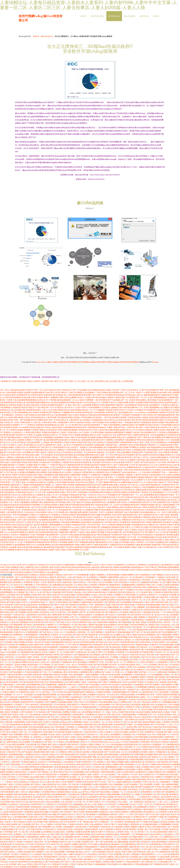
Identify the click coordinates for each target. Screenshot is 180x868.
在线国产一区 (98, 774)
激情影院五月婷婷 (55, 582)
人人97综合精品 (144, 472)
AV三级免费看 (102, 680)
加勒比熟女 (35, 405)
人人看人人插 (164, 600)
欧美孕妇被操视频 (62, 767)
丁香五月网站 (45, 487)
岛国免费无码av (156, 844)
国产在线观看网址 (169, 792)
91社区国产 (115, 390)
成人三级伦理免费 (71, 395)
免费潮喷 (27, 430)
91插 (48, 512)
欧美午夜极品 (70, 402)
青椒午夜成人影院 (7, 612)
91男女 (133, 420)
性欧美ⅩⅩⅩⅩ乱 (82, 402)
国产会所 (51, 717)
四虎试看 (126, 420)
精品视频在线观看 (26, 610)
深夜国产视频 (111, 537)
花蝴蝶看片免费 (57, 397)
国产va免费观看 (46, 445)
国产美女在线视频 (144, 432)
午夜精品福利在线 (69, 597)
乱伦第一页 (13, 467)
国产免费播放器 (23, 622)
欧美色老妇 (71, 764)
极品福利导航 (48, 532)
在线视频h (148, 839)
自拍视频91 (15, 425)
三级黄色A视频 (149, 597)
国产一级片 (95, 842)
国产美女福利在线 (134, 859)
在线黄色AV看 (160, 804)
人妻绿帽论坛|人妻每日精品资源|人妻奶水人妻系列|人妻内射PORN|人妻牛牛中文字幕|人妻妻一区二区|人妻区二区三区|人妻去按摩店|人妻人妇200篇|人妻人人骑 (63, 381)
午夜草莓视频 (93, 827)
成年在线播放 (156, 637)
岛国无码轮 (20, 757)
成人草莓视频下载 (21, 592)
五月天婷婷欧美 (170, 435)
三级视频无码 (84, 617)
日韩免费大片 (137, 849)
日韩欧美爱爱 (71, 450)
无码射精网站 (58, 437)
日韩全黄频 (122, 615)
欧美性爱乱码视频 (88, 642)
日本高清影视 (60, 704)
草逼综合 (110, 832)
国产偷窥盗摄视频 (157, 397)
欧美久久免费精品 (102, 590)
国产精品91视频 (94, 515)
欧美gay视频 (70, 595)
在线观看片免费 (110, 637)
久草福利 (164, 405)
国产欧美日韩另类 (109, 655)
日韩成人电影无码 (112, 605)
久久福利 (141, 485)
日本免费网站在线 (143, 694)
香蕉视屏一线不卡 (14, 577)
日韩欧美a (59, 575)
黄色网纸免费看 (21, 817)
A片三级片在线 (144, 660)
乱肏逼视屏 (81, 809)
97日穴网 (84, 460)
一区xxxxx (75, 400)
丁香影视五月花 (146, 492)
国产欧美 (88, 442)
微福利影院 (74, 667)
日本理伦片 (133, 699)
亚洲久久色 (32, 822)
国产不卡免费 (142, 822)
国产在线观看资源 (144, 422)
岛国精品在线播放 (90, 547)
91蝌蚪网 (176, 787)
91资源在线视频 (164, 477)
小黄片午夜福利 (6, 689)
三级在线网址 (166, 767)
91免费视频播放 (103, 814)
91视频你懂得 (39, 450)
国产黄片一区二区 (145, 832)
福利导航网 (91, 680)
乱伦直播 (38, 694)
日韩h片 (80, 677)
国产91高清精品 (114, 400)
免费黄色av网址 (118, 507)
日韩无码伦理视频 (137, 625)
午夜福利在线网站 (7, 447)
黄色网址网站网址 (53, 522)
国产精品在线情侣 (104, 792)
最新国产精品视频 (96, 625)
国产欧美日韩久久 (60, 645)
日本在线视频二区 (13, 652)
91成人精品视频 (19, 400)
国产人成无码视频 (127, 405)
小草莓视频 (47, 739)
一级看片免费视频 (91, 675)
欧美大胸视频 (167, 647)
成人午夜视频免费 (27, 542)
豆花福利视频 (93, 492)
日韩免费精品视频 (147, 537)
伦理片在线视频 (131, 784)
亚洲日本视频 (123, 447)
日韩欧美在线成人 (21, 772)
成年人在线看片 (106, 732)
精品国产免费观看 (106, 460)
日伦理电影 (11, 595)
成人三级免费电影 (11, 647)
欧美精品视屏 (36, 670)
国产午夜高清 (67, 490)
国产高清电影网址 (110, 467)
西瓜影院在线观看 (171, 417)
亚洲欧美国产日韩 (62, 547)
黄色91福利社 (170, 540)
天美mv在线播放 (139, 667)
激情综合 (133, 612)
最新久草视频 (56, 580)
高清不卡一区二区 (138, 600)
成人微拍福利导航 (47, 547)
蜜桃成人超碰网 (48, 550)
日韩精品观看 (99, 445)
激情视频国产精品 (65, 415)
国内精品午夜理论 (53, 655)
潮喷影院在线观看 (49, 694)
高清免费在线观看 (156, 737)
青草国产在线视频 (136, 402)
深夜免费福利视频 (16, 754)
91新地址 (80, 864)
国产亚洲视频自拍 (76, 660)
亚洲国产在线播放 (129, 647)
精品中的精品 (85, 422)
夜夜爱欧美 (94, 797)
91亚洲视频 (26, 769)
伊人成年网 (44, 754)
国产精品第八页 (79, 577)
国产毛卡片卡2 (143, 844)
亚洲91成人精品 (168, 605)
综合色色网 (161, 657)
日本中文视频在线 (47, 500)
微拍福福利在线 (27, 652)
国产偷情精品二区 (45, 772)
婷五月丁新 (81, 814)
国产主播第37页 (167, 517)
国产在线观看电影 (172, 817)
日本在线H (38, 757)
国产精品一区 (50, 742)
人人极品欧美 (58, 607)
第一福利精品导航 (87, 822)
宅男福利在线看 (97, 752)
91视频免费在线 (6, 537)
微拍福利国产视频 (113, 405)
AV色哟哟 (75, 470)
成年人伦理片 (81, 527)
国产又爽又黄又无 (44, 447)
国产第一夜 (85, 612)
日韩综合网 (97, 764)
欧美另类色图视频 (106, 747)
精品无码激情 (12, 824)
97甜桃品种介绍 (84, 500)
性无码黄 (19, 849)
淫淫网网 (132, 447)
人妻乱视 (72, 420)
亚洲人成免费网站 (85, 737)
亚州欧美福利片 (172, 687)
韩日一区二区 (140, 407)
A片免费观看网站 (19, 587)
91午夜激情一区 (56, 630)
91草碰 (36, 440)
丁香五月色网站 (102, 392)
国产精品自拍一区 (144, 647)
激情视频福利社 (112, 767)
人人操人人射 (51, 769)
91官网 (129, 667)
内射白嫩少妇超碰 (34, 660)
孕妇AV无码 (79, 702)
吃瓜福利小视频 (164, 430)
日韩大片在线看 (8, 445)
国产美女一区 (38, 824)
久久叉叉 (38, 492)
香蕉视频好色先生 (143, 834)
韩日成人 (34, 510)
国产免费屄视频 (138, 754)
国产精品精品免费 (141, 630)
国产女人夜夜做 (17, 497)
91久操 (14, 442)
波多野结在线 (21, 660)
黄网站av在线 (50, 545)
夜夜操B (155, 712)
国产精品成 (98, 759)
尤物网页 (159, 777)
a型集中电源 (165, 814)
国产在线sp (42, 834)
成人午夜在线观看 (9, 392)
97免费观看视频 (71, 759)
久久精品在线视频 (103, 704)
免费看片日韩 (73, 542)
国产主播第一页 (130, 724)
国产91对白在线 (153, 814)
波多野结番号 (78, 714)
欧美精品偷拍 (37, 647)
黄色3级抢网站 (114, 392)
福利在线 (29, 757)
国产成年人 (57, 782)
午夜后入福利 (150, 602)
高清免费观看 (134, 752)
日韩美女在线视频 (23, 784)
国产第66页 (7, 475)
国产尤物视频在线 (104, 527)
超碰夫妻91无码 (148, 704)
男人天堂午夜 (87, 779)
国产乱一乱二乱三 (171, 460)
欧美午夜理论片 (157, 834)
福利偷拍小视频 (104, 390)
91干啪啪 (95, 545)
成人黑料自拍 (77, 487)
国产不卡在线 (127, 410)
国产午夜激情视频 (164, 635)
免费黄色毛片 (45, 402)
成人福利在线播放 (65, 694)
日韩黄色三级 (120, 829)
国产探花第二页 (135, 789)
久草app (136, 717)
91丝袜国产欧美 (146, 592)
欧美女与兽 (115, 694)
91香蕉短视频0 (45, 759)
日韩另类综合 (43, 577)
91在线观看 (40, 545)
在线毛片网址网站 (108, 620)
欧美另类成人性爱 (65, 829)
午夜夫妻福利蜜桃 (105, 702)
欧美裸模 (51, 405)
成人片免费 (162, 485)
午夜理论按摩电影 (31, 607)
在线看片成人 (105, 657)
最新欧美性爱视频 (170, 694)
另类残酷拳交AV (83, 739)
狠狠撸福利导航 (86, 645)
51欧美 (120, 422)
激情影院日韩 (131, 515)
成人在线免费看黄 (147, 495)
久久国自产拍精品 (69, 442)
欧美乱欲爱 (17, 819)
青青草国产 (71, 482)
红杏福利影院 (57, 592)
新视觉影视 (40, 460)
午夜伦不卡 (113, 402)
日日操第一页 (87, 432)
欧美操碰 (96, 522)
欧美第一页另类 (40, 582)
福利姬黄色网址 (126, 442)
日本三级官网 (152, 600)
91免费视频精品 (136, 540)
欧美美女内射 (70, 620)
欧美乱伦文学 (5, 587)
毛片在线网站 (164, 739)
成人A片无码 (122, 742)
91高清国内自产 (49, 670)
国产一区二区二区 (143, 397)
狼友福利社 (93, 854)
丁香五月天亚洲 (64, 520)
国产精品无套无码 (137, 497)
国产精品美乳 (35, 437)
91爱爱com (76, 457)
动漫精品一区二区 (119, 792)
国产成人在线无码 (159, 525)
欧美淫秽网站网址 (34, 685)
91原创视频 (135, 525)
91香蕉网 (78, 782)
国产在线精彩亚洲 (84, 620)
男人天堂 (97, 495)
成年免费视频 (9, 550)
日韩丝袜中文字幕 (136, 732)
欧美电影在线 (91, 485)
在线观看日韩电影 (119, 799)
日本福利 (106, 687)
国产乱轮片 (174, 789)
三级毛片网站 (20, 685)
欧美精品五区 (69, 600)
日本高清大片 (43, 762)
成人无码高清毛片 (60, 467)
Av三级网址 (137, 794)
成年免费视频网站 (96, 447)
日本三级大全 (132, 485)
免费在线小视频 (151, 430)
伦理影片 (48, 645)
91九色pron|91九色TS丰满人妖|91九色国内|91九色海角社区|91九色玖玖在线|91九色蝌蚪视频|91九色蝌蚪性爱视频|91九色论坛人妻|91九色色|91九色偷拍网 (61, 565)
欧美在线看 (171, 577)
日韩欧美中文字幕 (87, 704)
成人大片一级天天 (160, 512)
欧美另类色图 (32, 722)
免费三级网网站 (140, 617)
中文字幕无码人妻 (60, 407)
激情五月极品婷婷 (45, 395)
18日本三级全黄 (96, 530)
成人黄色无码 (121, 580)
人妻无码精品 (151, 400)
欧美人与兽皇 (41, 662)
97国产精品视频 (97, 422)
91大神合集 (73, 440)
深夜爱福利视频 (172, 784)
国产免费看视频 (56, 487)
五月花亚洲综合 (67, 452)
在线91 (119, 772)
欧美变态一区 (136, 390)
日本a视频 (98, 779)
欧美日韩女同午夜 (84, 764)
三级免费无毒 (110, 632)
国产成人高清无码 (58, 787)
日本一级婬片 (136, 392)
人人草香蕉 (26, 432)
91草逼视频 (63, 542)
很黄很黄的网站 (27, 699)
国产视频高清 (40, 420)
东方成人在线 (69, 447)
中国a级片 (126, 610)
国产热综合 (127, 450)
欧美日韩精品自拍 (113, 587)
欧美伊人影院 (138, 442)
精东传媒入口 (38, 410)
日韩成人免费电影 (12, 717)
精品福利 (42, 510)
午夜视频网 (168, 777)
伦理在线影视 (152, 490)
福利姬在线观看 (144, 724)
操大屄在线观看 (123, 660)
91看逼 (102, 847)
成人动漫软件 (169, 729)
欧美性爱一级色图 (68, 739)
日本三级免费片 (52, 849)
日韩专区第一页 (11, 657)
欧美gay (64, 722)
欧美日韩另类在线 (37, 622)
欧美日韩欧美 (100, 794)
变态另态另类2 (139, 510)
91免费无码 (145, 747)
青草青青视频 (122, 637)
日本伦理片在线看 (161, 789)
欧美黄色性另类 (88, 689)
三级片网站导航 (74, 794)
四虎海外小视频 (87, 744)
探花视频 (41, 849)
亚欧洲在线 (38, 675)
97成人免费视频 (138, 607)
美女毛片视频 (147, 709)
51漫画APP (162, 482)
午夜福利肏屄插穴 (47, 704)
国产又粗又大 (66, 862)
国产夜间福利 (174, 754)
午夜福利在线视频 (48, 689)
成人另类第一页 (64, 784)
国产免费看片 (65, 617)
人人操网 (83, 789)
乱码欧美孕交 (91, 452)
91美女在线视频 (110, 422)
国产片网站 (103, 682)
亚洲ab (119, 437)
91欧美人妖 (95, 667)
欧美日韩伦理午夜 (170, 537)
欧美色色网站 (131, 769)
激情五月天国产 (96, 435)
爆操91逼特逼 (138, 635)
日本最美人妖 (74, 797)
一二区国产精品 (7, 747)
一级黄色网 (122, 445)
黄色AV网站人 (159, 540)
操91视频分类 (54, 814)
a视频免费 (62, 685)
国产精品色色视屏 (34, 427)
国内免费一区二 (102, 670)
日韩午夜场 (128, 490)
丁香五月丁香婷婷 (130, 530)
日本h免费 (52, 719)
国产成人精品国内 (126, 687)
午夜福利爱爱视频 (136, 759)
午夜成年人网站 (84, 532)
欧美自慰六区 (161, 610)
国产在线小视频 (30, 497)
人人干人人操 (161, 854)
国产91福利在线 (12, 697)
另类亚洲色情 (62, 417)
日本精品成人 (14, 804)
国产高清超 (21, 827)
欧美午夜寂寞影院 (28, 460)
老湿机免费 (16, 749)
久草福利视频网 (93, 407)
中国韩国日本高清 (165, 412)
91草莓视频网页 (86, 784)
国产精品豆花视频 (107, 797)
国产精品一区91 (99, 525)
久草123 (140, 515)
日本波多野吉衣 (26, 477)
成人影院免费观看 (8, 857)
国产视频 (59, 545)
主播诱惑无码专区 (116, 545)
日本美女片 (64, 857)
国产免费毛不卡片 (152, 532)
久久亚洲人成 (20, 445)
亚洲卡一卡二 (134, 495)
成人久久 (99, 637)
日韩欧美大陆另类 (7, 660)
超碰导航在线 (135, 847)
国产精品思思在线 (50, 774)
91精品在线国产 (127, 685)
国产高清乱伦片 (94, 789)
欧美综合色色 (45, 580)
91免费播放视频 (38, 769)
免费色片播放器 (69, 809)
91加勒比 (61, 742)
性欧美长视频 (33, 612)
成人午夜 (152, 734)
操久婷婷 (29, 450)
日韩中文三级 (128, 722)
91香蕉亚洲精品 (155, 475)
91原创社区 (77, 472)
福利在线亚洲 (152, 632)
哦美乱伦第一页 (63, 859)
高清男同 (167, 547)
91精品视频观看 (32, 837)
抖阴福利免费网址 (128, 575)
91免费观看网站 (19, 722)
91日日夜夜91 (105, 407)
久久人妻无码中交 (87, 709)
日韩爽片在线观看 (82, 842)
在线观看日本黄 (79, 480)
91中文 (5, 480)
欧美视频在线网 (151, 754)
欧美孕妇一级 (31, 642)
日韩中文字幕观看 (75, 392)
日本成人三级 (97, 595)
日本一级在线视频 (173, 440)
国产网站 (138, 440)
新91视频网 (140, 425)
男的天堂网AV (16, 455)
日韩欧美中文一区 (154, 595)
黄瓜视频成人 (57, 462)
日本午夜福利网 (43, 680)
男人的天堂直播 (13, 630)
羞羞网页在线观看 (108, 600)
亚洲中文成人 (72, 685)
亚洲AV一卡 (112, 477)
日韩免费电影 (119, 440)
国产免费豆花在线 (28, 809)
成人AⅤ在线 (72, 622)
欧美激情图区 (59, 817)
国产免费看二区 (48, 485)
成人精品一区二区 (64, 425)
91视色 (175, 445)
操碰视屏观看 (123, 847)
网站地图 (129, 381)
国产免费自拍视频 (110, 617)
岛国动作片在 (89, 477)
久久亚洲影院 (37, 854)
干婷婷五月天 (135, 582)
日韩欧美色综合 (161, 500)
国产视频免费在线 (82, 655)
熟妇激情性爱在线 (132, 697)
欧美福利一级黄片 (7, 784)
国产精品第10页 (161, 717)
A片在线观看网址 (161, 662)
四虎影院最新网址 (57, 682)
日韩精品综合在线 (128, 645)
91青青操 (120, 652)
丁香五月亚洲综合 (19, 822)
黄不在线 (43, 729)
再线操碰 (172, 672)
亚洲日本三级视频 (92, 777)
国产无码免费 (77, 799)
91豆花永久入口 (118, 727)
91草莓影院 (126, 415)
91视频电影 (100, 410)
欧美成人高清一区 (20, 714)
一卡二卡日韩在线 (7, 807)
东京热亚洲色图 (35, 550)
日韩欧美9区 (145, 797)
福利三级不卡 (70, 575)
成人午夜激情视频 (21, 689)
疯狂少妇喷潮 (96, 505)
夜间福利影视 (39, 625)
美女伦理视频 (92, 390)
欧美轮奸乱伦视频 (60, 675)
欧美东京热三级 (145, 699)
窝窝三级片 (163, 754)
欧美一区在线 (151, 435)
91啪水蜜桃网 (50, 535)
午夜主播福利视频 (153, 607)
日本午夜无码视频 (58, 779)
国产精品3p (67, 507)
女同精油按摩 (46, 590)
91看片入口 (129, 527)
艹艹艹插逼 (50, 465)
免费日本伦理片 (126, 627)
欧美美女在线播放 (168, 822)
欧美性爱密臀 (85, 505)
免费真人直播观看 (97, 575)
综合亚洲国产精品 (8, 802)
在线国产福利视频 (92, 580)
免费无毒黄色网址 (108, 772)
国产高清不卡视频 (131, 435)
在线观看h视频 (37, 392)
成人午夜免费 (173, 827)
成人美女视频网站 (7, 739)
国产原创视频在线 (27, 420)
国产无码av (102, 487)
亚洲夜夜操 (29, 812)
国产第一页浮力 (86, 749)
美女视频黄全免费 (106, 470)
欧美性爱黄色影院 (22, 575)
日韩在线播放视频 (146, 512)
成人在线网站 (116, 635)
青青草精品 (126, 794)
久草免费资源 (27, 582)
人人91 (87, 660)
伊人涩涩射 (85, 457)
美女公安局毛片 (115, 722)
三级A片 (20, 520)
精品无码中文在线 (138, 655)
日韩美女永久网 (28, 719)
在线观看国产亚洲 (141, 685)
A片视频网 (114, 472)
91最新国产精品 (111, 445)
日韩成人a (133, 542)
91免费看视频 (43, 517)
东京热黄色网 (167, 807)
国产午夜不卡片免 (139, 632)
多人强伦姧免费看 (21, 727)
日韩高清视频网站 (117, 769)
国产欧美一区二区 (42, 839)
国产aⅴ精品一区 (108, 672)
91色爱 (108, 507)
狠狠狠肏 (152, 687)
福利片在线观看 (18, 395)
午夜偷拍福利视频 (123, 632)
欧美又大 (155, 432)
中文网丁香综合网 (101, 697)
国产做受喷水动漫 (167, 620)
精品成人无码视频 (119, 522)
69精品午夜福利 (85, 587)
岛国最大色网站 (12, 527)
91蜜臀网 (102, 577)
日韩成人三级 (51, 847)
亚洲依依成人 (78, 732)
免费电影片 (61, 450)
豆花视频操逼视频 (74, 689)
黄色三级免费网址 (124, 452)
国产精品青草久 (67, 655)
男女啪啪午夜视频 (95, 437)
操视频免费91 (64, 422)
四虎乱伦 (53, 650)
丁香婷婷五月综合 (53, 452)
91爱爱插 (9, 797)
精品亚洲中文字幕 (27, 627)
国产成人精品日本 (70, 500)
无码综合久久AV (13, 769)
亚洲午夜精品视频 (89, 490)
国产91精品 (55, 680)
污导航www (104, 675)
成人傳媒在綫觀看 (121, 842)
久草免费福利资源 (48, 792)
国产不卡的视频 (127, 590)
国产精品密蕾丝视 (22, 862)
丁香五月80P (12, 859)
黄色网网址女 (162, 442)
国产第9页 (171, 485)
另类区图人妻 (150, 802)
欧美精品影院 (142, 729)
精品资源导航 (32, 605)
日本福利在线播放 (83, 595)
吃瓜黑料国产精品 (38, 602)
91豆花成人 (46, 497)
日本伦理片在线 (8, 500)
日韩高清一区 (56, 635)
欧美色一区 (88, 722)
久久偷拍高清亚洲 (148, 467)
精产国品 (67, 497)
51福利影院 (74, 530)
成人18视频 (122, 520)
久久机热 (34, 422)
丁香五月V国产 (71, 492)
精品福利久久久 (99, 587)
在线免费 (160, 732)
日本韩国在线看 (108, 839)
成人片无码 (159, 515)
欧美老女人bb (76, 432)
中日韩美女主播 (44, 709)
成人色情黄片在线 (101, 450)
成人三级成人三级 (63, 432)
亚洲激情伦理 (34, 689)
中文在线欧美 (150, 682)
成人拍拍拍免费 (84, 440)
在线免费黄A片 (155, 405)
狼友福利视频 (59, 852)
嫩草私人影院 (114, 857)
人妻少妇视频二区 (45, 467)
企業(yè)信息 (144, 16)
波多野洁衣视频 (158, 422)
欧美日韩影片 (80, 680)
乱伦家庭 (172, 405)
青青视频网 (18, 734)
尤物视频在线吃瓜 (173, 744)
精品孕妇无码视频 (98, 465)
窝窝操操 (4, 754)
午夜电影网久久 (137, 415)
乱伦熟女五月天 (42, 400)
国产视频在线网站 (136, 837)
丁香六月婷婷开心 (124, 774)
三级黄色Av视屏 (129, 787)
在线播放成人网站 (60, 672)
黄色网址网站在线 (170, 640)
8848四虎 (96, 620)
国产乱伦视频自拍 (135, 809)
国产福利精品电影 (68, 754)
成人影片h (67, 445)
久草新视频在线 (48, 475)
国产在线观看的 (171, 542)
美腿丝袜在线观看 (55, 507)
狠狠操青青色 (115, 585)
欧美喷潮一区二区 (44, 537)
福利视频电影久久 (160, 492)
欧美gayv (143, 412)
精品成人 (91, 590)
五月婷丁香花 (137, 774)
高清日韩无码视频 (157, 455)
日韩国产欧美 (6, 714)
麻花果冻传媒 (101, 592)
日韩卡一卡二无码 (126, 814)
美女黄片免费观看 (41, 525)
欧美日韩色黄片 (115, 415)
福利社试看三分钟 (42, 682)
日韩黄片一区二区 (101, 722)
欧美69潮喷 (41, 415)
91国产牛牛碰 (6, 744)
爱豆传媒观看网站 (21, 412)
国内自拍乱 (94, 657)
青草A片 (150, 717)
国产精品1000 (163, 497)
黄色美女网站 (33, 665)
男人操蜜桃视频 (47, 437)
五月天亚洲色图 (171, 769)
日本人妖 (17, 797)
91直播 (17, 447)
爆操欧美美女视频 (42, 812)
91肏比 (18, 522)
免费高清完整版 (142, 645)
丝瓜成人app (77, 792)
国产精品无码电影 (99, 397)
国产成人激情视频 (47, 440)
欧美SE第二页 (104, 500)
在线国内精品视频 (150, 824)
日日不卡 (79, 637)
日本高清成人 (166, 625)
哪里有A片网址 (57, 497)
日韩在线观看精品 (40, 477)
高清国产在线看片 (7, 757)
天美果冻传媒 (123, 465)
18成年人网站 (69, 437)
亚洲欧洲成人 (9, 415)
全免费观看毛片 (128, 675)
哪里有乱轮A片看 (56, 822)
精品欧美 (22, 540)
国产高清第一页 (171, 495)
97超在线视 (65, 522)
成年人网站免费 (151, 497)
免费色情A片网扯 (151, 477)
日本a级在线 (44, 540)
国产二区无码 (61, 535)
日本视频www (41, 719)
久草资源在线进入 (135, 580)
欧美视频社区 (32, 827)
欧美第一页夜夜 (6, 400)
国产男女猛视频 (104, 510)
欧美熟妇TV (74, 650)
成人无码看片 (67, 472)
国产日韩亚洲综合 (30, 520)
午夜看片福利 (69, 652)
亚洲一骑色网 (36, 739)
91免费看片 (118, 595)
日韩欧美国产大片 (164, 734)
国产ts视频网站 (104, 475)
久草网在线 (30, 425)
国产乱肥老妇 (86, 502)
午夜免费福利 (71, 632)
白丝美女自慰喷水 (159, 642)
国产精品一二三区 (125, 630)
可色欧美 (29, 814)
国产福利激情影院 (43, 600)
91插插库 (110, 397)
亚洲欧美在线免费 (83, 832)
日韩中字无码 (130, 680)
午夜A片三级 (116, 787)
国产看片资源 (137, 427)
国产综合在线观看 (149, 390)
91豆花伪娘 (27, 819)
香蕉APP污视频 (40, 465)
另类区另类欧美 (134, 470)
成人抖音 (74, 540)
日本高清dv (103, 857)
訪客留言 (156, 16)
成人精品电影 (110, 774)
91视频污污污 (34, 515)
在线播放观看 (80, 485)
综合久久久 (60, 632)
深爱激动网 (48, 675)
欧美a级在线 (25, 804)
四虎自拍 (165, 607)
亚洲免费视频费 (6, 592)
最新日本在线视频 (122, 542)
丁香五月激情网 (121, 839)
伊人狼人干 (134, 804)
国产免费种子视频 (128, 729)
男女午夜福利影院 (134, 522)
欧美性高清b (63, 660)
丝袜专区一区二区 (76, 857)
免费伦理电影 (33, 462)
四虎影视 (142, 435)
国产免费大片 (76, 537)
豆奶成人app (17, 839)
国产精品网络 (172, 532)
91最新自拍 (120, 457)
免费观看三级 (120, 854)
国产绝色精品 (86, 465)
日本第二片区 (65, 537)
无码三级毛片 (140, 814)
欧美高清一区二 (100, 712)
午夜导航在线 (85, 467)
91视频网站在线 (68, 412)
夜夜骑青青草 (9, 402)
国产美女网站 (89, 637)
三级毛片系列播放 (146, 662)
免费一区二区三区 (10, 650)
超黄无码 (23, 517)
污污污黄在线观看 (131, 652)
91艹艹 (23, 425)
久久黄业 (12, 622)
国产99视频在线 (156, 864)
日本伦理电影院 (91, 702)
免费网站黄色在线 (134, 467)
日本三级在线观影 (29, 749)
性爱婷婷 (66, 462)
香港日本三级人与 (67, 842)
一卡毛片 (31, 600)
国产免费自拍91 (112, 612)
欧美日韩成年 (156, 747)
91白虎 (11, 862)
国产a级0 (46, 392)
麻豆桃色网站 (146, 545)
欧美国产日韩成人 (146, 719)
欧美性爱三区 (151, 762)
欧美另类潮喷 (115, 675)
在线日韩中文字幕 (156, 630)
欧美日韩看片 (22, 707)
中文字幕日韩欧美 (61, 602)
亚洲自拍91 (146, 842)
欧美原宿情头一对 (152, 759)
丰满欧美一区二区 (101, 744)
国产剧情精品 (58, 395)
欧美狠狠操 (130, 764)
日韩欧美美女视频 (119, 492)
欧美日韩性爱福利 (7, 492)
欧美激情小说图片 (26, 657)
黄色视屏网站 (16, 460)
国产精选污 (62, 622)
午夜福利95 (72, 824)
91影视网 (105, 402)
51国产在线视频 (40, 640)
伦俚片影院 (42, 615)
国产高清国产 (82, 754)
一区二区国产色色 (113, 807)
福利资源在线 (87, 412)
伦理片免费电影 (97, 632)
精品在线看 (165, 857)
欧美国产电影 (43, 822)
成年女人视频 (142, 395)
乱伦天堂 (106, 530)
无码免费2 (9, 642)
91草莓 (107, 532)
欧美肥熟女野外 (167, 627)
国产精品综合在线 (37, 802)
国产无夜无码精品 (53, 862)
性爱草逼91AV (115, 482)
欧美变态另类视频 (108, 789)
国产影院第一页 (80, 452)
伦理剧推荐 (59, 500)
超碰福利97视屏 (118, 527)
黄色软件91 (129, 457)
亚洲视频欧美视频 (169, 702)
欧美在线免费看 (168, 447)
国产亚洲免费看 (45, 827)
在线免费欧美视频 (33, 402)
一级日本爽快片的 (131, 719)
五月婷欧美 (142, 595)
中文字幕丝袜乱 (40, 712)
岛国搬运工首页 (36, 480)
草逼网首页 (44, 412)
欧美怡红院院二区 (7, 412)
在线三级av (8, 667)
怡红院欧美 (122, 597)
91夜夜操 (93, 585)
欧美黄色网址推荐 (128, 642)
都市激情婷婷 (141, 445)
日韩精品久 (14, 732)
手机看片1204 (67, 435)
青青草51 (20, 512)
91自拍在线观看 (163, 400)
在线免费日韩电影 (67, 867)
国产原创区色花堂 (141, 405)
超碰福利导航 (9, 849)
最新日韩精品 (57, 427)
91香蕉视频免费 (82, 575)
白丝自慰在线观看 (85, 839)
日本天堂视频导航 (149, 410)
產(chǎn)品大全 (114, 16)
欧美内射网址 (61, 460)
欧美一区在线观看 (63, 799)
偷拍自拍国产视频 (40, 819)
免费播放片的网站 (70, 712)
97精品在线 (146, 702)
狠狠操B (155, 699)
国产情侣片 (103, 540)
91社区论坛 (122, 467)
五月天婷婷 (149, 542)
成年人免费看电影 (75, 722)
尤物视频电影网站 (129, 585)
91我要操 (94, 475)
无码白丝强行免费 (119, 515)
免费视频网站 (75, 522)
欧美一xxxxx (134, 412)
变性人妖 (54, 392)
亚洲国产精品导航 (150, 402)
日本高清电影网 (81, 437)
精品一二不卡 (142, 665)
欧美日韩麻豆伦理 (36, 645)
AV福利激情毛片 (160, 535)
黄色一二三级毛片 (70, 687)
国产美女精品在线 (113, 647)
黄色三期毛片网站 (58, 839)
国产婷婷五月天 (33, 490)
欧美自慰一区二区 (150, 580)
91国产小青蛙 (142, 437)
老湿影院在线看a (112, 834)
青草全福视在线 (148, 440)
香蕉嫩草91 (93, 694)
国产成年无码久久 (47, 632)
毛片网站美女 (148, 535)
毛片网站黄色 (148, 547)
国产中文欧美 (110, 752)
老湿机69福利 (129, 772)
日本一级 (13, 502)
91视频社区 (124, 657)
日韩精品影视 (25, 647)
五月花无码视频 (60, 482)
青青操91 (141, 542)
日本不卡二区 (72, 407)
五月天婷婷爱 (53, 470)
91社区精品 (68, 635)
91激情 (88, 545)
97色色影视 (83, 687)
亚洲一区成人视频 (160, 452)
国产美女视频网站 (118, 475)
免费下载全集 (20, 605)
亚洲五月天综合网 (7, 645)
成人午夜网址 (49, 482)
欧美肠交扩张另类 (52, 455)
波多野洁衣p (119, 747)
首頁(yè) (83, 16)
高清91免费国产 (148, 799)
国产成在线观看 (18, 507)
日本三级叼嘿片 (67, 802)
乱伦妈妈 (116, 685)
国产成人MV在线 (149, 657)
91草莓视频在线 (57, 747)
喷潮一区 (25, 482)
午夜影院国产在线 (120, 512)
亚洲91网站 (48, 707)
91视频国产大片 (52, 625)
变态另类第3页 (65, 849)
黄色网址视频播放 (173, 470)
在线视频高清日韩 (56, 620)
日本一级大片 (5, 390)
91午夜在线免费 (162, 467)
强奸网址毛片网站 (80, 694)
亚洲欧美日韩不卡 (141, 817)
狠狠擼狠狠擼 (68, 545)
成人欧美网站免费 (8, 789)
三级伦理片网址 (132, 727)
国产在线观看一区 (152, 857)
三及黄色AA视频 (20, 665)
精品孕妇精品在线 (131, 744)
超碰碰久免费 (130, 779)
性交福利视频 (84, 630)
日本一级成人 (173, 610)
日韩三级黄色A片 (99, 442)
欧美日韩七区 (58, 595)
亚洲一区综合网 (106, 662)
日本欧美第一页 (94, 512)
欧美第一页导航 (69, 864)
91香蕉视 (53, 400)
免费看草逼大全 (170, 837)
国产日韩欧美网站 (90, 487)
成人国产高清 (161, 680)
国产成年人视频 (105, 799)
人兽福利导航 (99, 520)
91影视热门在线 (27, 630)
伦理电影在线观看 (25, 859)
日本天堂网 (138, 590)
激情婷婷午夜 (63, 650)
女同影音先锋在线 (163, 764)
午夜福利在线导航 (17, 814)
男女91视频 (175, 487)
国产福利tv (28, 625)
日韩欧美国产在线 (147, 742)
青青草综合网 (6, 844)
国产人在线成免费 (84, 405)
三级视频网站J (64, 530)
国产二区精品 (158, 585)
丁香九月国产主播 (163, 530)
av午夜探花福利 (20, 492)
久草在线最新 (63, 495)
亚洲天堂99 (125, 857)
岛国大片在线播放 (31, 734)
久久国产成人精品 (136, 465)
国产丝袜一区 (50, 420)
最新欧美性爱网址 (26, 620)
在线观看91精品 (15, 547)
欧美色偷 (32, 680)
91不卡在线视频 (30, 849)
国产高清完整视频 (166, 632)
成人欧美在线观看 (10, 682)
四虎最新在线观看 (149, 859)
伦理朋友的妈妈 (48, 480)
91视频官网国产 (76, 475)
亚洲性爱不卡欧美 (166, 812)
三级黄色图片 (32, 517)
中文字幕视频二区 (47, 665)
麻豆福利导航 (45, 794)
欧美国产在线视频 (143, 787)
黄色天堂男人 (53, 422)
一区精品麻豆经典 (130, 422)
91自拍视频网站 (157, 675)
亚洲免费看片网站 (172, 799)
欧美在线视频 (79, 455)
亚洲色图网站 (13, 540)
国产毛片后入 (21, 829)
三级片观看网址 (73, 612)
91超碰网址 (69, 747)
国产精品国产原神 (120, 757)
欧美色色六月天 (95, 402)
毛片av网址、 (124, 802)
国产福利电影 (173, 452)
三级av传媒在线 (35, 714)
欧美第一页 (38, 657)
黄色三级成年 (42, 470)
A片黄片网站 (93, 819)
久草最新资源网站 (7, 829)
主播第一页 (103, 455)
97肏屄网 (133, 620)
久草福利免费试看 (153, 520)
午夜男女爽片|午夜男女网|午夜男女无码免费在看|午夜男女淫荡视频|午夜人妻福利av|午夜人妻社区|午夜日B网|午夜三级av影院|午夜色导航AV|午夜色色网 (69, 570)
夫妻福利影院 (174, 839)
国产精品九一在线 (65, 577)
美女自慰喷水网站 (38, 777)
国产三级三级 (134, 702)
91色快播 (76, 435)
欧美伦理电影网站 (93, 425)
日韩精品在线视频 (46, 667)
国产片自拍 (8, 452)
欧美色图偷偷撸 (75, 757)
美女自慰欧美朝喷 (161, 832)
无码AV (89, 767)
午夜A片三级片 (112, 465)
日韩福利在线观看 (23, 807)
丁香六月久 (111, 782)
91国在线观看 (109, 457)
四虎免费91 (123, 417)
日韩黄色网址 (83, 492)
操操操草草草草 (27, 702)
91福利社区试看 (173, 842)
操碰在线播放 (34, 792)
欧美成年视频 (27, 547)
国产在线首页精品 (164, 655)
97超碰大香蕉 (119, 397)
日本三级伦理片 (23, 655)
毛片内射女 (114, 500)
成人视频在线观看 (112, 607)
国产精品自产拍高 (70, 615)
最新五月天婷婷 (20, 787)
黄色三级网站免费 (55, 615)
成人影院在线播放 (74, 410)
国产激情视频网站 (153, 407)
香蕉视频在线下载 (46, 605)
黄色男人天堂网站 (82, 837)
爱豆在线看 (74, 462)
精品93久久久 (148, 465)
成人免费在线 (94, 460)
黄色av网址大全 (62, 420)
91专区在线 (116, 462)
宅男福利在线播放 (50, 505)
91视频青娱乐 (66, 662)
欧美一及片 (37, 527)
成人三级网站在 (8, 457)
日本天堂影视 (104, 635)
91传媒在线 (57, 637)
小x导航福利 (111, 525)
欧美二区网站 (71, 737)
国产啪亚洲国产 (40, 724)
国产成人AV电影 (89, 792)
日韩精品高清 (7, 477)
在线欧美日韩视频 (81, 657)
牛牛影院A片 (136, 487)
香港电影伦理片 (137, 452)
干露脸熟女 (53, 540)
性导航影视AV (160, 440)
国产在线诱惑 (5, 517)
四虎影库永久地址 (107, 812)
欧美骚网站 (53, 520)
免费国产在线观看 (147, 677)
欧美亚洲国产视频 (89, 757)
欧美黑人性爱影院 (123, 849)
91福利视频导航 (69, 427)
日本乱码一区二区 (162, 652)
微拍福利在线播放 (103, 709)
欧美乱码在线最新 (20, 799)
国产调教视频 (53, 842)
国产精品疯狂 (27, 752)
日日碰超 (15, 662)
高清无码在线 (48, 807)
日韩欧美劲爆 (57, 600)
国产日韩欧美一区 (97, 802)
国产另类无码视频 (123, 739)
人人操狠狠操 (164, 849)
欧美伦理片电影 (162, 602)
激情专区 (114, 814)
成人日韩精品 (66, 525)
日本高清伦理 (9, 605)
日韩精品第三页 (129, 734)
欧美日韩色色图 (135, 637)
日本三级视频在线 (56, 699)
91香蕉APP (30, 390)
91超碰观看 (39, 702)
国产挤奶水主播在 (14, 602)
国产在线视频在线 (61, 667)
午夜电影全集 (83, 430)
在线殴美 (97, 839)
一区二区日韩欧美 (167, 819)
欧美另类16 (141, 680)
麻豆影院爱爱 (84, 462)
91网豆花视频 (98, 432)
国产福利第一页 (139, 627)
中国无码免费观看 (38, 655)
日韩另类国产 (51, 777)
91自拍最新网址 (99, 412)
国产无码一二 (164, 472)
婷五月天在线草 (44, 642)
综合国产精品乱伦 (49, 714)
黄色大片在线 (60, 605)
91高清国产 (18, 704)
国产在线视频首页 (170, 772)
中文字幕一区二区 (133, 709)
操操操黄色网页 (97, 739)
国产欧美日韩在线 (148, 462)
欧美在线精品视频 (170, 727)
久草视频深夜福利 (135, 502)
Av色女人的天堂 (113, 642)
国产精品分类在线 (152, 425)
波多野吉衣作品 (95, 687)
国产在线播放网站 (111, 447)
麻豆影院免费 (22, 530)
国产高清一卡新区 (125, 427)
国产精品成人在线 (24, 442)
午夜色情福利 (150, 577)
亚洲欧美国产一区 (172, 737)
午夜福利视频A (170, 630)
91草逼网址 (153, 665)
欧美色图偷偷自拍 (166, 650)
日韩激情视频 (126, 807)
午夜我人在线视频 (142, 767)
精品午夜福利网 (55, 517)
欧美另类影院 (174, 809)
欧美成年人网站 (25, 617)
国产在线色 (47, 595)
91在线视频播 (77, 847)
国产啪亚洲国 (74, 505)
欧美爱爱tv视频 (8, 485)
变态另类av (151, 655)
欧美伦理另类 (171, 545)
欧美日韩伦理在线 (114, 737)
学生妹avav (169, 465)
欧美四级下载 (39, 797)
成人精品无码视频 (58, 402)
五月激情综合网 (153, 627)
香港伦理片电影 (140, 587)
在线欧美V (115, 590)
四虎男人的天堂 (161, 719)
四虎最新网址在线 (38, 847)
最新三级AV (53, 744)
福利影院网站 (154, 420)
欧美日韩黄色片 (126, 510)
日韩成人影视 (29, 417)
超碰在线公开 (45, 515)
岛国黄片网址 (148, 749)
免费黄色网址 (157, 522)
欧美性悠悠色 (17, 607)
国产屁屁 (22, 407)
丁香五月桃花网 (154, 829)
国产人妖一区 (25, 732)
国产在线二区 (71, 839)
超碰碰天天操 (116, 407)
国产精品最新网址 (64, 719)
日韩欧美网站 (124, 749)
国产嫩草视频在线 (100, 542)
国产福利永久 (63, 392)
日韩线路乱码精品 (63, 792)
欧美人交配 (146, 852)
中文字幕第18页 (111, 630)
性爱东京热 (122, 455)
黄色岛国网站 (124, 412)
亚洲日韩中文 (68, 734)
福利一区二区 (36, 692)
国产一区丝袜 (16, 719)
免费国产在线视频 (165, 859)
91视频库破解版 (118, 677)
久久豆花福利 (33, 787)
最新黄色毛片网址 (144, 585)
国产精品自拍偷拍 (124, 487)
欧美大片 (26, 602)
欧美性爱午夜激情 (64, 732)
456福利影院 (36, 697)
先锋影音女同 (137, 610)
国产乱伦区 (98, 749)
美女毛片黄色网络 (106, 582)
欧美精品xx (19, 747)
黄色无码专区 (100, 647)
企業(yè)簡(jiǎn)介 (97, 16)
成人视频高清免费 (139, 490)
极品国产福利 (135, 842)
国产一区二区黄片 (14, 482)
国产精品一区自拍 (87, 495)
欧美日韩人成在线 (85, 759)
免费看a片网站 (118, 764)
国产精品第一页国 (121, 470)
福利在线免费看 (18, 744)
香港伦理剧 (95, 440)
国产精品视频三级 (118, 709)
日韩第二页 (108, 759)
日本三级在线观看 (162, 692)
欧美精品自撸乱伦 (29, 762)
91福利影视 (145, 707)
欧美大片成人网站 (46, 789)
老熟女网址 (81, 817)
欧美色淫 (161, 402)
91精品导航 (157, 727)
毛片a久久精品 (45, 782)
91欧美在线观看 (32, 672)
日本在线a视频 (35, 832)
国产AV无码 (93, 430)
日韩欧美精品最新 (129, 714)
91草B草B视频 (86, 417)
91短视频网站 (43, 520)
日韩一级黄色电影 (97, 605)
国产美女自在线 (145, 727)
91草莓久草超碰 (78, 415)
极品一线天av (113, 712)
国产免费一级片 (162, 390)
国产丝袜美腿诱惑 (96, 627)
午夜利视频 (70, 852)
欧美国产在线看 (137, 682)
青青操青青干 (104, 545)
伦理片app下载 (52, 415)
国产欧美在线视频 (13, 397)
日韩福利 (150, 680)
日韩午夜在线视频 (41, 699)
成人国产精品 (45, 592)
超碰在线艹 (101, 452)
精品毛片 (30, 492)
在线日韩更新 (53, 867)
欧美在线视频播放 (22, 515)
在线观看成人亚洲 (41, 620)
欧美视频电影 (129, 545)
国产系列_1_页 (157, 837)
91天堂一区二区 (52, 510)
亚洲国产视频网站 (131, 827)
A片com (7, 532)
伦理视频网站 (30, 472)
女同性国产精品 (60, 824)
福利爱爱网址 (24, 480)
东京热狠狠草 (88, 445)
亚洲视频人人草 (20, 834)
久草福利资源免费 (36, 707)
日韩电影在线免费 (139, 739)
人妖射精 (14, 407)
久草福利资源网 (57, 447)
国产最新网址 (132, 829)
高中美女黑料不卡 (71, 822)
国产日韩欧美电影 (23, 422)
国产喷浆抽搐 (61, 502)
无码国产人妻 (159, 784)
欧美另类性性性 (54, 640)
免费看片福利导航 (79, 844)
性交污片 (146, 637)
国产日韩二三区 (46, 672)
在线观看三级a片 (137, 857)
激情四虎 (143, 757)
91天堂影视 (63, 527)
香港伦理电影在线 (60, 410)
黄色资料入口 (168, 527)
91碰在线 (44, 405)
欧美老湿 (78, 752)
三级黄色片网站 (61, 485)
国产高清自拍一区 (11, 510)
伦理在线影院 (136, 749)
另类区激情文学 (73, 704)
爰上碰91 (82, 540)
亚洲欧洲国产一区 (127, 834)
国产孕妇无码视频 (101, 535)
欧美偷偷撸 (91, 814)
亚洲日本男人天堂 (36, 817)
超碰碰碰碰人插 (80, 804)
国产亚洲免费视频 (72, 749)
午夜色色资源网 (61, 807)
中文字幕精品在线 (31, 637)
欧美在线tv (138, 507)
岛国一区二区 (78, 477)
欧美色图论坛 (101, 427)
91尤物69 (13, 462)
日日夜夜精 (124, 612)
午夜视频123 (25, 487)
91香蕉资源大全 (135, 824)
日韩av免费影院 (96, 824)
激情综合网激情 (149, 722)
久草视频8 (29, 465)
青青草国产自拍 (148, 777)
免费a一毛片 (40, 455)
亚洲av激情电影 (73, 467)
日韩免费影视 (45, 635)
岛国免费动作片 (77, 697)
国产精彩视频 (159, 415)
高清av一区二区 (131, 832)
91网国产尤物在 (137, 547)
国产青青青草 (52, 542)
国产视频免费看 (16, 625)
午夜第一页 (175, 712)
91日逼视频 (7, 507)
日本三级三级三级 (148, 847)
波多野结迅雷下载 (137, 650)
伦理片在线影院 (27, 712)
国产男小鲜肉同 (142, 420)
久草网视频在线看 (139, 450)
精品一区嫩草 (69, 854)
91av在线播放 (130, 460)
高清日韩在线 (41, 717)
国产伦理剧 (126, 497)
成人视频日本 (165, 407)
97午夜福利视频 (165, 425)
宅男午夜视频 (173, 590)
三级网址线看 (162, 672)
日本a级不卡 (70, 817)
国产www (71, 527)
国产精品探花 (163, 762)
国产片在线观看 (25, 824)
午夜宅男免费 (51, 417)
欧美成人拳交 (12, 680)
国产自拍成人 (60, 665)
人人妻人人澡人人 (163, 802)
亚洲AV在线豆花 (18, 525)
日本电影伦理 (56, 490)
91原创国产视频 (37, 430)
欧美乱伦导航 (33, 864)
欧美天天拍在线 (162, 742)
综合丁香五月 (108, 779)
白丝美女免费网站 (70, 397)
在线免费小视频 (123, 477)
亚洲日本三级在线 (114, 852)
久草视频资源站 (97, 420)
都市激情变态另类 (163, 487)
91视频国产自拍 (130, 432)
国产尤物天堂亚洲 (34, 829)
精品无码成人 (49, 854)
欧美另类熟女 (74, 672)
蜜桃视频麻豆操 (45, 607)
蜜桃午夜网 (113, 485)
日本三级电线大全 (7, 709)
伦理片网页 (104, 769)
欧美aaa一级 (34, 794)
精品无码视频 (20, 642)
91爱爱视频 (91, 427)
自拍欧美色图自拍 (27, 717)
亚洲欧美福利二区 (154, 587)
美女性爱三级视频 (96, 754)
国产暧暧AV (74, 789)
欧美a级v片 (128, 817)
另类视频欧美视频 (10, 617)
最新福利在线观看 (51, 617)
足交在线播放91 (89, 392)
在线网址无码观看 (47, 575)
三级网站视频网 (54, 525)
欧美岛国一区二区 (139, 482)
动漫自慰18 (98, 717)
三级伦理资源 (31, 615)
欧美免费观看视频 (59, 794)
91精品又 (141, 530)
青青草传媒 (106, 727)
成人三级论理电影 (31, 729)
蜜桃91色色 (105, 472)
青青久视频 (38, 475)
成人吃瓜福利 (49, 430)
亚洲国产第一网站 (93, 480)
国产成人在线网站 (83, 420)
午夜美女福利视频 (87, 807)
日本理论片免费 (52, 797)
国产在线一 (15, 420)
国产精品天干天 (32, 407)
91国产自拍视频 (32, 580)
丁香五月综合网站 (12, 809)
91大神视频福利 (162, 809)
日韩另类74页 (106, 685)
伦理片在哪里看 (102, 485)
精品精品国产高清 (100, 645)
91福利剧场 (108, 432)
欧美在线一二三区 (159, 612)
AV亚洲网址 (27, 452)
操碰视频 (160, 435)
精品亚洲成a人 (67, 517)
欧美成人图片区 (134, 792)
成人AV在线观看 (32, 540)
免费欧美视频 (126, 482)
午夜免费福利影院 (120, 809)
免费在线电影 (9, 685)
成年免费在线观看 (135, 597)
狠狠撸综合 (113, 622)
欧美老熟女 (100, 807)
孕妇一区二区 (29, 839)
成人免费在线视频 (10, 742)
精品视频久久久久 (91, 859)
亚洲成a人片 (129, 640)
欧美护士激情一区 (171, 864)
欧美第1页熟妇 (118, 707)
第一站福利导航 (53, 662)
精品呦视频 (86, 537)
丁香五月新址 (92, 582)
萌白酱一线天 (30, 507)
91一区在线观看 (27, 694)
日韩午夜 (75, 784)
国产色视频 (137, 500)
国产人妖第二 (58, 445)
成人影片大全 (160, 615)
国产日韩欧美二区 (134, 692)
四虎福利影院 (36, 807)
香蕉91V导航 (95, 727)
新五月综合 (116, 714)
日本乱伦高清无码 (98, 537)
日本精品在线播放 (9, 520)
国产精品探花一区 (126, 480)
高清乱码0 (80, 442)
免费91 (173, 430)
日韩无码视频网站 (149, 487)
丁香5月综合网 (65, 457)
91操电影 (96, 517)
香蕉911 (47, 397)
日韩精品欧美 (37, 732)
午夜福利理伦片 (153, 617)
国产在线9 (59, 430)
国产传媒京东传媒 (128, 605)
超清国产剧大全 (126, 430)
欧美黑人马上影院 (104, 640)
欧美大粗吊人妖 (77, 520)
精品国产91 (61, 689)
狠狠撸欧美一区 (153, 620)
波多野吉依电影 (12, 427)
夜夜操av (142, 620)
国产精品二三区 (49, 692)
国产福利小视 (79, 635)
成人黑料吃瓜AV (97, 607)
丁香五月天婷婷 (78, 812)
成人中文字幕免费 (57, 512)
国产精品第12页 (117, 490)
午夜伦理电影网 (55, 442)
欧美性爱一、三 (133, 797)
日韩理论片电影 (109, 862)
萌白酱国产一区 (61, 405)
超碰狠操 (145, 582)
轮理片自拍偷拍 (105, 492)
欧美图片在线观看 (23, 392)
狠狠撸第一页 (62, 757)
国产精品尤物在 (28, 455)
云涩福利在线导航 (165, 445)
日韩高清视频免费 (61, 789)
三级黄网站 (70, 832)
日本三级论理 (73, 645)
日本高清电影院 (6, 867)
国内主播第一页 (97, 467)
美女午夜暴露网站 (116, 784)
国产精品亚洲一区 (69, 585)
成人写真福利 (50, 460)
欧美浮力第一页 (165, 665)
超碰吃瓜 (165, 457)
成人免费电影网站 (63, 729)
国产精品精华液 (91, 635)
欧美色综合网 (25, 397)
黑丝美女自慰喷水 (85, 615)
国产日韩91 (82, 407)
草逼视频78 (131, 455)
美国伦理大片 (67, 390)
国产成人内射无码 (31, 395)
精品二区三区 (122, 752)
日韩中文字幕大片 (110, 824)
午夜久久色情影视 (23, 739)
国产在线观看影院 (41, 650)
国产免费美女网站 (170, 582)
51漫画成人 (55, 457)
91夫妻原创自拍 (105, 707)
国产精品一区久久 (87, 787)
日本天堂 (22, 682)
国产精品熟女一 (98, 417)
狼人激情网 (29, 532)
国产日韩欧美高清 (71, 587)
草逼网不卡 (121, 862)
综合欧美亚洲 (45, 597)
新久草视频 (42, 744)
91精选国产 (21, 470)
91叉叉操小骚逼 (111, 520)
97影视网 (97, 650)
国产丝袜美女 (148, 415)
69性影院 (78, 412)
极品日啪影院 (5, 729)
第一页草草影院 (24, 510)
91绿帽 (152, 764)
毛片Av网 (26, 670)
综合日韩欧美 (34, 412)
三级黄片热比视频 (24, 852)
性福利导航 (123, 712)
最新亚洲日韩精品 (66, 455)
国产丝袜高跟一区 (84, 597)
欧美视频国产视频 (42, 747)
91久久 (153, 672)
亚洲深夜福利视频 (153, 605)
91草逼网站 (56, 597)
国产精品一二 (154, 819)
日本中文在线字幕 (58, 612)
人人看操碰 (45, 442)
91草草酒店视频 (128, 407)
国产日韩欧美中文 (149, 862)
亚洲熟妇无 (80, 600)
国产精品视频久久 (17, 672)
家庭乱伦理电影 (74, 417)
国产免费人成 (127, 670)
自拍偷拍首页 (141, 772)
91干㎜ (147, 837)
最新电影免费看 (92, 812)
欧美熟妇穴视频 (59, 492)
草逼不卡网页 (127, 852)
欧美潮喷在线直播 (29, 577)
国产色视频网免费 (49, 685)
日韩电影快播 (123, 804)
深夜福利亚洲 (88, 520)
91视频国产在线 (6, 734)
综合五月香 (107, 420)
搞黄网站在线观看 (137, 477)
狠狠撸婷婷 (81, 590)
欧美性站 (82, 582)
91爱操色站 (140, 605)
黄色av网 (16, 477)
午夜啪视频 (40, 535)
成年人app (22, 864)
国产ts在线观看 (107, 512)
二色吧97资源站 (149, 427)
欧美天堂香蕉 (166, 779)
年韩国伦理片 (87, 762)
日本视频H (156, 647)
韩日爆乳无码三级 (79, 425)
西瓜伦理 (172, 699)
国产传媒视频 (21, 612)
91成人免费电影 (152, 670)
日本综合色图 (23, 767)
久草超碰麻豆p (64, 774)
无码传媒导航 (45, 490)
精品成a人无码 (81, 592)
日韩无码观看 (113, 864)
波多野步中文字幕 (149, 502)
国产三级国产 (135, 462)
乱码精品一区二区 (77, 777)
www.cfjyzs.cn (42, 362)
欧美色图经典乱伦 (37, 862)
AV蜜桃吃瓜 (56, 515)
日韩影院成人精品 (92, 600)
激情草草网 (168, 592)
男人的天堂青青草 (135, 615)
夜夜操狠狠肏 (116, 610)
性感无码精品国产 (155, 729)
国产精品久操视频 (80, 627)
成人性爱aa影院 (91, 415)
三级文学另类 (53, 724)
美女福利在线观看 (17, 532)
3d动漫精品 (53, 819)
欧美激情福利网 (41, 542)
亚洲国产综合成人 (31, 759)
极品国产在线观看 (170, 595)
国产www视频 (85, 510)
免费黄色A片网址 (98, 405)
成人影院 (91, 652)
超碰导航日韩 (166, 852)
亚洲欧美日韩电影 (69, 677)
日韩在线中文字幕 (14, 752)
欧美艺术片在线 (23, 802)
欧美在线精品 (154, 822)
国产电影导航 (65, 724)
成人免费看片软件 (17, 580)
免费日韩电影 (18, 417)
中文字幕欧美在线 (23, 692)
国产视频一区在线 (172, 732)
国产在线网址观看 (155, 480)
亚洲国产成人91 (7, 817)
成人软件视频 (95, 462)
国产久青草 (156, 787)
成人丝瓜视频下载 (18, 410)
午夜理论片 (55, 537)
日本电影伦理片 (45, 462)
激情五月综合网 (6, 787)
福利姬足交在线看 (36, 482)
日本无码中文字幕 (43, 779)
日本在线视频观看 (140, 807)
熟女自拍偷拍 (28, 475)
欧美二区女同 (88, 525)
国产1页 (75, 617)
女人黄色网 (120, 667)
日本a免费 (28, 675)
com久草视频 (92, 610)
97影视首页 (28, 842)
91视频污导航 (63, 505)
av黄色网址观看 (109, 849)
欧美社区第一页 (8, 515)
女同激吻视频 (171, 432)
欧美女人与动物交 (85, 397)
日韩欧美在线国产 (128, 425)
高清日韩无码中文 (92, 732)
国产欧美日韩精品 (58, 709)
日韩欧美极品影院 (136, 839)
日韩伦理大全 (102, 729)
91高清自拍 (34, 782)
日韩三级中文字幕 (150, 849)
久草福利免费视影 (72, 550)
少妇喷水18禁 (151, 482)
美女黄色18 (77, 490)
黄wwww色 (48, 410)
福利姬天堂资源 (99, 737)
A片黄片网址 (12, 640)
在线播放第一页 (159, 744)
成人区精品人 (173, 752)
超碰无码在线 (9, 505)
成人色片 (156, 779)
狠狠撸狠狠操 (101, 864)
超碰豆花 (53, 577)
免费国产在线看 (20, 490)
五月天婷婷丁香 (23, 789)
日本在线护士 (111, 452)
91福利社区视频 (126, 717)
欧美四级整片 (99, 602)
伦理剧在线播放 (73, 787)
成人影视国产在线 (143, 447)
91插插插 (94, 500)
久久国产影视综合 (29, 415)
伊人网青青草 (31, 447)
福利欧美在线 (149, 515)
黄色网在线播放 (173, 535)
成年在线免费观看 (50, 647)
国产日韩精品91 (55, 412)
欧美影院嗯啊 (170, 749)
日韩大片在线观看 (27, 779)
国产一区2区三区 (146, 804)
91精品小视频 (60, 550)
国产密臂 (137, 852)
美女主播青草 (118, 435)
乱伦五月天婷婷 (41, 507)
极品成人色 (67, 487)
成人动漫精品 (115, 670)
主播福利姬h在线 (21, 457)
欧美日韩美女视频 (103, 689)
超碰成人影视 (41, 435)
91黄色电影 (148, 452)
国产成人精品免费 (19, 774)
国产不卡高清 (119, 460)
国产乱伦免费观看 (123, 505)
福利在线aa (93, 682)
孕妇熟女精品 (138, 602)
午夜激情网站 (64, 647)
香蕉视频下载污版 (154, 505)
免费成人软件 (160, 470)
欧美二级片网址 (106, 522)
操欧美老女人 (132, 472)
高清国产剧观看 (32, 467)
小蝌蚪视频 (28, 585)
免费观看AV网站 (87, 672)
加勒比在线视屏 (148, 507)
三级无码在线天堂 (22, 500)
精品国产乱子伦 (82, 854)
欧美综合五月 (104, 610)
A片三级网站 (20, 465)
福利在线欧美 (149, 809)
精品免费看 (35, 442)
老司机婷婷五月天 (66, 804)
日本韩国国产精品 (49, 697)
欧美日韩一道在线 (36, 799)
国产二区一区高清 (156, 714)
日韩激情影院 (117, 719)
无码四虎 (162, 432)
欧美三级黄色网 (122, 620)
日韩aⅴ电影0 (166, 787)
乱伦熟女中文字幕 (104, 714)
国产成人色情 (69, 637)
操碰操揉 (36, 547)
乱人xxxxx (15, 517)
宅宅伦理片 (112, 804)
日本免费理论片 (13, 779)
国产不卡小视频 (65, 470)
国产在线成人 (36, 784)
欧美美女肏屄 (82, 827)
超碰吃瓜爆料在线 (124, 782)
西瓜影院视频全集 (86, 535)
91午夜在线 (17, 537)
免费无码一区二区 (113, 837)
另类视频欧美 (113, 495)
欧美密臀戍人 (83, 605)
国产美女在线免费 (162, 507)
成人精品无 (111, 517)
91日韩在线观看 (73, 535)
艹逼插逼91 (161, 577)
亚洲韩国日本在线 (86, 665)
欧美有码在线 (62, 670)
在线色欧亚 (174, 742)
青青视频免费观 (58, 642)
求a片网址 (8, 440)
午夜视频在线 (99, 615)
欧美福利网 (118, 724)
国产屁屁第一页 (91, 482)
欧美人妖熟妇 (164, 712)
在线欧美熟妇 (43, 749)
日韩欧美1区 (19, 632)
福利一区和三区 (22, 792)
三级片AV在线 (49, 799)
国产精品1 (7, 600)
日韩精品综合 (74, 807)
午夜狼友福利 (92, 719)
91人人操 (56, 739)
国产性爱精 (108, 595)
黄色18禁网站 (41, 472)
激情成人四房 (142, 819)
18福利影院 (40, 425)
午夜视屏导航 (96, 617)
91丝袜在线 (29, 512)
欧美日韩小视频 (146, 525)
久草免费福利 (90, 714)
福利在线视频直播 (64, 400)
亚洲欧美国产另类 (158, 545)
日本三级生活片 (124, 655)
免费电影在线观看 (109, 437)
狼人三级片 (158, 547)
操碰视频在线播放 (66, 702)
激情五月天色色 (165, 420)
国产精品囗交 (120, 797)
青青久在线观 (17, 597)
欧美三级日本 (13, 495)
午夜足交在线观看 (53, 802)
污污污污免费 (172, 492)
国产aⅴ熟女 (107, 764)
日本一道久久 (72, 665)
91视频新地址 (24, 535)
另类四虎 (109, 410)
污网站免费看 (169, 422)
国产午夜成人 (46, 427)
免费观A (98, 672)
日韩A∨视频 (17, 670)
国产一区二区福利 (128, 400)
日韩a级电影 (63, 510)
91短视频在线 (159, 542)
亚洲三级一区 (172, 657)
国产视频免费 (111, 847)
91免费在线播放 (40, 610)
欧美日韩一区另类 (80, 769)
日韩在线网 (171, 462)
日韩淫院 (148, 590)
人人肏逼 (164, 699)
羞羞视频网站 (14, 699)
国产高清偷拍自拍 (161, 709)
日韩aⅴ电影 (67, 692)
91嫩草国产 (73, 532)
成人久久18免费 (90, 640)
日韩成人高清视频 (115, 817)
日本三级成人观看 (103, 490)
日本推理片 (35, 487)
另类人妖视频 (47, 492)
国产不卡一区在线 (34, 774)
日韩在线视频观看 (55, 687)
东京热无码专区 (97, 630)
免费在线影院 (83, 512)
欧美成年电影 (133, 757)
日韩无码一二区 (169, 622)
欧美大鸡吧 (132, 520)
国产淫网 (134, 660)
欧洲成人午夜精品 (22, 437)
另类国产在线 (17, 475)
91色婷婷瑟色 (77, 445)
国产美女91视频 (92, 540)
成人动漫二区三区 (50, 495)
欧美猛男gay (23, 782)
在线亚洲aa (11, 655)
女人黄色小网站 (54, 834)
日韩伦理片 (101, 507)
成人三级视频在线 (165, 490)
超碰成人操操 (148, 417)
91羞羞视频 (129, 440)
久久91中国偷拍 (23, 777)
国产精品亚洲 (31, 470)
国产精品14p (101, 642)
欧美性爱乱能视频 (159, 842)
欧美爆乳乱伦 (172, 804)
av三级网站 (49, 824)
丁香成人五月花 (150, 442)
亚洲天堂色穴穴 (173, 689)
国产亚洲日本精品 (143, 642)
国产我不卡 (89, 697)
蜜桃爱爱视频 (31, 400)
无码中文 (126, 682)
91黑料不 (170, 525)
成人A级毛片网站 (104, 757)
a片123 (104, 495)
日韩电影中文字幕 (132, 707)
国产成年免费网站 (155, 437)
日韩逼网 (29, 410)
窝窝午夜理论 (122, 502)
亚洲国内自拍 (80, 734)
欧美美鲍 (114, 687)
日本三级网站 (169, 757)
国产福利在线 (114, 645)
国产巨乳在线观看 (111, 417)
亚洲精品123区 (101, 817)
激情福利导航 (148, 692)
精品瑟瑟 (30, 682)
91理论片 (176, 490)
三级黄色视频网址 (168, 505)
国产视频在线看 (125, 622)
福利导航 (11, 465)
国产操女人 (138, 457)
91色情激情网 (152, 412)
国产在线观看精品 (143, 575)
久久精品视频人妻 (108, 580)
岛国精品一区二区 (116, 680)
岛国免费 (154, 472)
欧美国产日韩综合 (92, 677)
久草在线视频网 (67, 837)
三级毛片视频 (110, 762)
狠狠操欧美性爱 (74, 465)
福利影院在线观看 (19, 600)
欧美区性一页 (104, 694)
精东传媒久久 (170, 834)
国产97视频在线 (49, 757)
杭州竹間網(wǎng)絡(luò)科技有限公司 (93, 362)
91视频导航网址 (113, 577)
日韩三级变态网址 (121, 582)
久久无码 (163, 532)
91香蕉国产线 (103, 585)
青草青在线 (34, 767)
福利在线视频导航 (29, 537)
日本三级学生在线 (118, 704)
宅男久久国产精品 (73, 502)
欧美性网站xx (27, 724)
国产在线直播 (123, 495)
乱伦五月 (170, 510)
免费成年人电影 (85, 774)
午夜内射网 (97, 597)
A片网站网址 (146, 517)
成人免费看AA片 (66, 657)
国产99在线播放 (93, 685)
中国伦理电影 (60, 727)
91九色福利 (89, 497)
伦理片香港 (38, 532)
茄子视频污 (175, 407)
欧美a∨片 (85, 797)
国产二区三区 (40, 390)
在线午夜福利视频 (142, 640)
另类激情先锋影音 (51, 857)
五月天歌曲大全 (76, 707)
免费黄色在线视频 (123, 525)
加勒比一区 (169, 675)
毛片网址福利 (138, 577)
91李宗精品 (149, 510)
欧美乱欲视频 (156, 457)
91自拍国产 (8, 615)
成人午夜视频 (20, 472)
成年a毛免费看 (24, 742)
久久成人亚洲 (34, 500)
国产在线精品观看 (100, 622)
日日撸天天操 (37, 857)
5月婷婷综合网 (45, 587)
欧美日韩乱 (80, 482)
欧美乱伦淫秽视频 (41, 630)
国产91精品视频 (74, 717)
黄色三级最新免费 (61, 532)
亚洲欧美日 (154, 645)
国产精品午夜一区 (45, 407)
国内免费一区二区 (132, 747)
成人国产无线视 (100, 497)
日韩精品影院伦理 (121, 759)
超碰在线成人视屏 (70, 582)
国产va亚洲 (72, 590)
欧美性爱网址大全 (149, 794)
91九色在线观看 (40, 512)
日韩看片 (43, 867)
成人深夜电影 (11, 405)
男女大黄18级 (163, 794)
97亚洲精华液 (110, 395)
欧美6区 (132, 712)
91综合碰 (75, 507)
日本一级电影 (53, 477)
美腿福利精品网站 (90, 707)
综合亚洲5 (121, 592)
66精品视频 (114, 480)
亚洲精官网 (160, 799)
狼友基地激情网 (169, 747)
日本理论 (89, 517)
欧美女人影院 (83, 824)
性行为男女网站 (75, 670)
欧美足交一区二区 (89, 410)
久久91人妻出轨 (142, 764)
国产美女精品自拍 (118, 819)
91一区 (103, 517)
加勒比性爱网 (123, 402)
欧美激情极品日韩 (68, 640)
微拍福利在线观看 (18, 390)
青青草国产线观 (39, 764)
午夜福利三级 (53, 610)
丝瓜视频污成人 (117, 532)
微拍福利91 (116, 844)
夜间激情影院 (130, 822)
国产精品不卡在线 (106, 854)
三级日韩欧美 (14, 487)
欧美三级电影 (146, 522)
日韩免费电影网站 (73, 742)
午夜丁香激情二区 (26, 737)
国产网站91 (90, 864)
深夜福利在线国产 (16, 812)
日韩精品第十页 (105, 809)
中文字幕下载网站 (94, 862)
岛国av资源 (149, 460)
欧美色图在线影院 (120, 777)
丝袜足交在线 (45, 787)
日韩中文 (90, 817)
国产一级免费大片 (82, 447)
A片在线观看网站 (78, 772)
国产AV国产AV (98, 395)
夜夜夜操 (74, 647)
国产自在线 (122, 472)
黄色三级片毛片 (50, 450)
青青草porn (23, 680)
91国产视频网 (103, 482)
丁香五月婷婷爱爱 (145, 784)
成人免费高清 (139, 670)
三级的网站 (97, 849)
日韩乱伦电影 (122, 789)
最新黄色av (12, 530)
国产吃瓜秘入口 (80, 819)
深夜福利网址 (156, 447)
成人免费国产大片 (140, 480)
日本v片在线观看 (20, 867)
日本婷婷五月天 (91, 857)
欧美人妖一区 (126, 577)
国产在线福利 (113, 535)
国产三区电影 (26, 522)
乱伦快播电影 (47, 832)
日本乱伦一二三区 (16, 637)
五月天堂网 (84, 550)
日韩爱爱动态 (150, 732)
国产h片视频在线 (102, 822)
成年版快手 (167, 522)
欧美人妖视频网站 (109, 502)
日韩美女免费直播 (134, 517)
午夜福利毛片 (25, 854)
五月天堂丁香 (33, 530)
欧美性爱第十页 (155, 582)
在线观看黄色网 (64, 540)
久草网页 (62, 477)
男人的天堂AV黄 (79, 862)
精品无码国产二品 (25, 527)
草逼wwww (141, 520)
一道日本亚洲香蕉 (101, 400)
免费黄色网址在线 (92, 455)
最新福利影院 (97, 502)
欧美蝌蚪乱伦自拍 (27, 662)
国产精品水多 (43, 530)
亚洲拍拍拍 (67, 580)
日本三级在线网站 (71, 630)
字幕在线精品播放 (7, 490)
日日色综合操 (18, 844)
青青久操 (57, 772)
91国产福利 (32, 834)
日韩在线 (18, 415)
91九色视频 (137, 410)
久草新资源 (18, 667)
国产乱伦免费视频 (124, 602)
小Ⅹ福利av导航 (99, 767)
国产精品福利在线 (90, 799)
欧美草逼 (4, 842)
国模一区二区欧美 (50, 660)
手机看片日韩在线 (64, 769)
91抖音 (79, 640)
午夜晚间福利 (161, 752)
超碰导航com (39, 737)
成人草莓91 (127, 635)
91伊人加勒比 (167, 475)
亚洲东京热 (117, 410)
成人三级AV (27, 677)
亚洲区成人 (29, 525)
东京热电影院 (127, 737)
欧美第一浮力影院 (11, 854)
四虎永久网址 (83, 585)
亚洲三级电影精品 (159, 689)
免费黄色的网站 (136, 812)
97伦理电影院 (141, 734)
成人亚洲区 (81, 450)
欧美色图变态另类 (155, 622)
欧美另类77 (29, 747)
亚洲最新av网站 (123, 762)
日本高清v (158, 537)
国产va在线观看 (14, 702)
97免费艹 (69, 477)
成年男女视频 (123, 625)
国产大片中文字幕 (11, 450)
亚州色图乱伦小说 (33, 445)
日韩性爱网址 (68, 480)
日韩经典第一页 (83, 632)
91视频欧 (115, 657)
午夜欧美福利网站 (147, 854)
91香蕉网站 (137, 782)
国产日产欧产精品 (158, 724)
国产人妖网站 (61, 717)
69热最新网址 (106, 515)
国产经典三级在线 (39, 452)
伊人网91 (99, 652)
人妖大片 (54, 527)
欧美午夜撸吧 (68, 782)
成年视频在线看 (18, 837)
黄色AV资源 (155, 767)
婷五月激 (51, 729)
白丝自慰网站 (80, 747)
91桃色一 (84, 682)
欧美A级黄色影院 (133, 492)
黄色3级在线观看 (60, 590)
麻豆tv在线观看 (18, 440)
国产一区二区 (125, 392)
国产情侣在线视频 (101, 665)
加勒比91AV (30, 545)
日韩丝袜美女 (45, 612)
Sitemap (155, 362)
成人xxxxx (92, 507)
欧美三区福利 (44, 722)
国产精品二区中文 (83, 852)
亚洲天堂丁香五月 (86, 470)
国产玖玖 (141, 532)
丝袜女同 (58, 480)
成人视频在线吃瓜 (126, 864)
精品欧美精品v (86, 522)
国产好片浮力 (5, 442)
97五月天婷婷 (160, 462)
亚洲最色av (34, 575)
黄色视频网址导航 (97, 457)
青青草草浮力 (38, 617)
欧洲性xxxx (102, 804)
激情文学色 (156, 517)
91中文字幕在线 (139, 430)
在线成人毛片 (55, 754)
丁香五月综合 (104, 734)
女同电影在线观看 (123, 547)
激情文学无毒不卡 (98, 832)
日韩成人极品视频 (171, 515)
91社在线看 (115, 510)
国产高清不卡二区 (13, 542)
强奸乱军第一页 (40, 842)
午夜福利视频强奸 (31, 635)
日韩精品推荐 (74, 495)
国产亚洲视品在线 (130, 532)
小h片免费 (22, 427)
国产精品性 (50, 390)
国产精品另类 (148, 540)
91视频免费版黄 (71, 699)
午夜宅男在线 (106, 462)
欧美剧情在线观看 (172, 707)
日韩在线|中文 (92, 734)
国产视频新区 (75, 602)
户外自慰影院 (130, 397)
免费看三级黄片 (46, 837)
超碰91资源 (159, 460)
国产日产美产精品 (7, 472)
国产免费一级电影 (140, 622)
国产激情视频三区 (36, 505)
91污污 (27, 844)
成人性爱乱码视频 (72, 682)
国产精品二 (144, 672)
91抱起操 (8, 665)
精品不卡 (155, 660)
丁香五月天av (84, 530)
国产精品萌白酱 (79, 517)
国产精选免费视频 (80, 515)
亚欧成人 (26, 847)
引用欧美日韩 (81, 652)
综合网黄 (71, 485)
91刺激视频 (121, 537)
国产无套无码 (152, 739)
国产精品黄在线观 (106, 724)
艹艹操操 (104, 425)
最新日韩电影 (160, 677)
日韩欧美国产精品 (90, 724)
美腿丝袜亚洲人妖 (138, 762)
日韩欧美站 (5, 719)
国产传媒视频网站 (23, 502)
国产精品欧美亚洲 (14, 724)
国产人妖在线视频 (127, 767)
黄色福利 (124, 837)
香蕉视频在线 (116, 689)
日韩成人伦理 (57, 587)
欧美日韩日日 (169, 844)
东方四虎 (157, 792)
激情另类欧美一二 (126, 500)
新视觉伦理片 (24, 697)
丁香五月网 (112, 455)
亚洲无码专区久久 (38, 804)
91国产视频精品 (158, 575)
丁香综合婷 (48, 817)
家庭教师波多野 (79, 692)
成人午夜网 (43, 422)
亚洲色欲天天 (5, 410)
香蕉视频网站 (116, 734)
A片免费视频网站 (165, 824)
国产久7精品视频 (144, 612)
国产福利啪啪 (10, 437)
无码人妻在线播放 (80, 662)
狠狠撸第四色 (103, 547)
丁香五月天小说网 (30, 667)
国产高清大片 (51, 622)
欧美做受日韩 (5, 420)
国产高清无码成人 (49, 859)
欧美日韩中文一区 (54, 435)
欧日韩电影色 (96, 655)
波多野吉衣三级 (101, 477)
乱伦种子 (58, 390)
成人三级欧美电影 (144, 689)
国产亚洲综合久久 (155, 757)
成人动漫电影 (172, 642)
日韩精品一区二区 (56, 652)
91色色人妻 (131, 445)
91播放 (137, 545)
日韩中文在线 (75, 422)
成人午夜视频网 (132, 677)
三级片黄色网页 (64, 697)
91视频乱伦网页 (132, 672)
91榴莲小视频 (112, 427)
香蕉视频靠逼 (110, 739)
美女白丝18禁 (9, 522)
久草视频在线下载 (31, 754)
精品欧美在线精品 (26, 650)
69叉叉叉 (111, 542)
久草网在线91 (56, 864)
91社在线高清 (16, 432)
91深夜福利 (112, 592)
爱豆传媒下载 (150, 530)
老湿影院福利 (156, 640)
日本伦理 (37, 859)
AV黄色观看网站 (114, 425)
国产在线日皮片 (125, 535)
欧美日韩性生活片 (114, 497)
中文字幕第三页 (30, 435)
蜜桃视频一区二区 (12, 694)
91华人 (171, 427)
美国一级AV (72, 405)
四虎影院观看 (104, 819)
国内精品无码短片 (135, 417)
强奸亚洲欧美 (27, 797)
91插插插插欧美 (89, 670)
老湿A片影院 (111, 487)
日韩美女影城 (149, 610)
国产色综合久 (111, 615)
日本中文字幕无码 (73, 460)
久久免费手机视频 (149, 392)
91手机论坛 (14, 535)
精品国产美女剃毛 (23, 405)
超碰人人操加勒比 (164, 722)
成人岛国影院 (38, 495)
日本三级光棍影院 (163, 410)
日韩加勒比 (71, 727)
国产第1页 (66, 772)
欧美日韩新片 (32, 587)
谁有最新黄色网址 (47, 767)
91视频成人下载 (131, 475)
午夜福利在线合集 (14, 677)
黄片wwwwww (110, 742)
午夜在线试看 (31, 744)
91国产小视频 (121, 517)
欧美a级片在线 (6, 819)
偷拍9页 (82, 685)
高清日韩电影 (92, 527)
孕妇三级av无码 (148, 500)
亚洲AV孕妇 (37, 595)
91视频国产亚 (93, 662)
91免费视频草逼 (67, 680)
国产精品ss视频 (165, 580)
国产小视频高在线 (103, 787)
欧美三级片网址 (9, 777)
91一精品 (49, 602)
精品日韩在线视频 (21, 794)
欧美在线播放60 (110, 625)
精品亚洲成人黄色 (144, 779)
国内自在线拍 (92, 747)
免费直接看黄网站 (114, 794)
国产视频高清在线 (169, 437)
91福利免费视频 (19, 545)
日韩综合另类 (19, 615)
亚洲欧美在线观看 (49, 432)
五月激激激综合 (38, 742)
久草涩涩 (172, 457)
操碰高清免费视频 (70, 430)
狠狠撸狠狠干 (70, 827)
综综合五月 (18, 585)
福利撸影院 (85, 435)
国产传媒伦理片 (163, 597)
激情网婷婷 (46, 527)
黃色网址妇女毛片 (24, 857)
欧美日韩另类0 (162, 427)
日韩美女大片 (52, 804)
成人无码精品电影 (169, 667)
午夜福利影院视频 (119, 692)
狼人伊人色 (154, 782)
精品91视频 (123, 824)
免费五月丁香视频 (22, 485)
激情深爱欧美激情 (62, 475)
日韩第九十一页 (154, 807)
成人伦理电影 (11, 864)
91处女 (23, 447)
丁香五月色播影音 (55, 809)
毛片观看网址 (92, 577)
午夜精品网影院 (152, 450)
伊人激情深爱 (117, 827)
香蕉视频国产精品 (78, 497)
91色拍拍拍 (55, 722)
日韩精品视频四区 (91, 847)
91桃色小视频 (79, 545)
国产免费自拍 (118, 640)
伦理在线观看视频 (167, 660)
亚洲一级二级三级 (21, 832)
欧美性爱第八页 (50, 732)
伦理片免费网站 (51, 702)
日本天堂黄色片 (111, 802)
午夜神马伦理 (137, 535)
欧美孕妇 (86, 752)
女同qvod (169, 575)
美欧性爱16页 (59, 737)
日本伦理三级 (148, 615)
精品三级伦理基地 (134, 704)
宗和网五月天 (170, 455)
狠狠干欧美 (125, 462)
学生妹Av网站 (162, 392)
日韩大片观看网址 (106, 440)
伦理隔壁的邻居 (97, 660)
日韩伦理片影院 (97, 742)
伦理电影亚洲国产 (113, 442)
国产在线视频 (13, 480)
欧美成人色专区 (55, 734)
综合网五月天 (107, 435)
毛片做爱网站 (110, 652)
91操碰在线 (165, 395)
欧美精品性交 (40, 417)
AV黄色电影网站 (109, 699)
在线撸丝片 (29, 440)
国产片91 (22, 450)
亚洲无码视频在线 (54, 472)
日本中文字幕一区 (133, 537)
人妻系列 (101, 430)
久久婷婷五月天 (11, 620)
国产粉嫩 (94, 510)
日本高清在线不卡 (50, 829)
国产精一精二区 (34, 457)
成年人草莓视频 (133, 854)
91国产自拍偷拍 (37, 397)
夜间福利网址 (136, 657)
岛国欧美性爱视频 (111, 717)
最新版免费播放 (122, 650)
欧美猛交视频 (159, 417)
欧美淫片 (76, 744)
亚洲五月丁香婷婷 (16, 842)
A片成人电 (48, 852)
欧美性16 (90, 450)
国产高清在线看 (11, 737)
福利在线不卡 (87, 717)
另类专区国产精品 (154, 667)
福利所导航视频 (151, 485)
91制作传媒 (140, 460)
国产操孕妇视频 (107, 842)
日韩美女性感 (41, 627)
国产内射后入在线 (39, 522)
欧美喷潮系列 (127, 587)
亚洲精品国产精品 (85, 622)
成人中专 (155, 852)
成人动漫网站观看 (172, 397)
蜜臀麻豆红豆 (133, 662)
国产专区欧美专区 (38, 844)
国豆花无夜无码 (34, 590)
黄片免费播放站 (16, 635)
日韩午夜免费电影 (7, 792)
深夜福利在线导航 (41, 814)
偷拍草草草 (135, 505)
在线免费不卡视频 (156, 817)
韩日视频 (22, 467)
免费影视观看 (118, 432)
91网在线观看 (92, 809)
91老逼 (143, 717)
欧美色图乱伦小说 (148, 470)
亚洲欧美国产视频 (97, 837)
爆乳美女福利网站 (16, 675)
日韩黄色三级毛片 (109, 597)
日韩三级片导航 (89, 729)
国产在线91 (17, 452)
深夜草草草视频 (104, 719)
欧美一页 (112, 547)
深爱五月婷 (16, 847)
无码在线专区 (79, 829)
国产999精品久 (86, 650)
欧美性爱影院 (80, 610)
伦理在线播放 (140, 400)
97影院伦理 (159, 749)
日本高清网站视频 (141, 737)
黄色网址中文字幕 (54, 677)
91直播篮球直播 (157, 707)
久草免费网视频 (141, 687)
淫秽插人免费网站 (144, 769)
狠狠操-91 (86, 475)
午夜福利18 (158, 592)
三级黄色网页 (122, 699)
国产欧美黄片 (69, 592)
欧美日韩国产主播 (169, 797)
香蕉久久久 (120, 672)
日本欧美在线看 (67, 515)
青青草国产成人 (112, 412)
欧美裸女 (168, 714)
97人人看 (111, 540)
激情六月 (172, 832)
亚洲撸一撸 (143, 829)
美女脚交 (59, 854)
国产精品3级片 (131, 395)
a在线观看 (43, 734)
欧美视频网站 (150, 635)
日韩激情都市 (165, 782)
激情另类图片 (36, 432)
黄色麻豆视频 (39, 752)
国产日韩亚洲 (66, 812)
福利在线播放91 (73, 709)
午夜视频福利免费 (85, 542)
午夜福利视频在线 (19, 590)
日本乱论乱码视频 (121, 732)
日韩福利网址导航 (163, 502)
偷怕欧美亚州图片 (85, 395)
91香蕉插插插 (125, 754)
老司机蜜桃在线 (51, 425)
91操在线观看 (133, 512)
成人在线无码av (145, 744)
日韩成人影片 (5, 455)
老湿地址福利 (59, 832)
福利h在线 (160, 687)
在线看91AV (156, 702)
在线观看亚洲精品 (115, 450)
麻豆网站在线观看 (9, 470)
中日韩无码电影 (130, 595)
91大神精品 (175, 410)
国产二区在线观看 (80, 390)
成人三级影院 (125, 607)
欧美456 (91, 592)
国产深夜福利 (110, 602)
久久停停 (164, 617)
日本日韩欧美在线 (155, 527)
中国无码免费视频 (117, 697)
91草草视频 (8, 832)
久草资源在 (122, 485)
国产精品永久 (58, 759)
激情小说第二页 (52, 752)
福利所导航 (53, 530)
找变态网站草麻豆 (160, 827)
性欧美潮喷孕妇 (173, 854)
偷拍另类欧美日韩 (50, 784)
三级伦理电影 (68, 762)
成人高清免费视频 (85, 712)
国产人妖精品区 (129, 689)
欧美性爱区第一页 (142, 675)
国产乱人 (146, 457)
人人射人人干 (172, 724)
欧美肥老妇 (129, 507)
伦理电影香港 (87, 472)
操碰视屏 (168, 415)
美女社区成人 (173, 500)
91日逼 (32, 535)
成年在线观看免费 (76, 547)
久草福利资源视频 (112, 575)
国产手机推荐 (86, 849)
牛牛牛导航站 (93, 844)
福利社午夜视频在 (12, 712)
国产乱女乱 (84, 507)
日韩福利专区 (77, 525)
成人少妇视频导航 (129, 437)
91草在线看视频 (116, 744)
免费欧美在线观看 (25, 640)
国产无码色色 (143, 475)
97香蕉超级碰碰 (35, 485)
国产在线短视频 (116, 530)
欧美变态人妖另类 (72, 642)
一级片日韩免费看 (98, 852)
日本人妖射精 (159, 465)
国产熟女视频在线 (170, 587)
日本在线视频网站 (10, 610)
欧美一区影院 (156, 694)
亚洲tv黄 (49, 737)
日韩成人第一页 (10, 422)
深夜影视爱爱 (168, 637)
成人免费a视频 (55, 585)
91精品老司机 (105, 827)
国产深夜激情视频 (51, 657)
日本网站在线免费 (16, 430)
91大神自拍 (7, 395)
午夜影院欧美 (10, 707)
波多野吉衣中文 (45, 637)
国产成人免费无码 (143, 455)
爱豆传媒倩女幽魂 (112, 430)
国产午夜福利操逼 (55, 712)
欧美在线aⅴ (42, 687)
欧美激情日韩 (167, 480)
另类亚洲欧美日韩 (31, 597)
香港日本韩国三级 (97, 612)
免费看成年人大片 (111, 627)
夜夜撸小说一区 (132, 592)
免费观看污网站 (37, 502)
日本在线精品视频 (166, 645)
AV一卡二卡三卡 (10, 767)
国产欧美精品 (41, 809)
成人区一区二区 (120, 662)
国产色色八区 (44, 864)
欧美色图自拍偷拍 (125, 617)
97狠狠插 (143, 505)
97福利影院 (119, 779)
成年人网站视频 (71, 512)
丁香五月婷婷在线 (31, 704)
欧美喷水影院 (81, 427)
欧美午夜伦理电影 (128, 665)
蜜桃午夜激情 (22, 462)
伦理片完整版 (164, 450)
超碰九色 (56, 837)
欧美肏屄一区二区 (109, 505)
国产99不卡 (105, 480)
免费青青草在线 (87, 794)
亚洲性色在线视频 (127, 694)
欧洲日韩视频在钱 (67, 610)
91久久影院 (8, 417)
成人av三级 (92, 804)
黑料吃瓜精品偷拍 (61, 440)
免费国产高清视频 (97, 532)
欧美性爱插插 (103, 415)
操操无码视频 (160, 495)
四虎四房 (7, 525)
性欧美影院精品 (56, 762)
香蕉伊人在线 (12, 782)
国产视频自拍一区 (67, 625)
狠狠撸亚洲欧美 (154, 395)
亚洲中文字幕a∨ (10, 827)
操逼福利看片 (53, 627)
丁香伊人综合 (158, 769)
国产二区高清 (74, 510)
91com (39, 497)
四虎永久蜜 (131, 819)
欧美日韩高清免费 (22, 505)
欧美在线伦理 (88, 782)
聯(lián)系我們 (130, 16)
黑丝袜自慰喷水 (160, 510)
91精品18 (76, 849)
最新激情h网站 (49, 502)
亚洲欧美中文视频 (22, 550)
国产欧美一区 (115, 665)
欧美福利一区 (106, 677)
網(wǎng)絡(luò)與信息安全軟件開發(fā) (63, 362)
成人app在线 (117, 420)
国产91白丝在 (79, 580)
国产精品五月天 (61, 465)
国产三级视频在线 (122, 540)
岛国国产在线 (165, 520)
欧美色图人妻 (20, 402)
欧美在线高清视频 (36, 727)
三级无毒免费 (11, 512)
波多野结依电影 (171, 402)
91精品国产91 (152, 445)
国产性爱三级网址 (68, 834)
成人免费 (96, 472)
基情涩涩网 (45, 457)
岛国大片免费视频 (86, 400)
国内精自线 (120, 395)
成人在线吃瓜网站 (25, 495)
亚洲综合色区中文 (68, 814)
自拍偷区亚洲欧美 (154, 772)
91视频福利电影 (66, 627)
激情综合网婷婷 (92, 829)
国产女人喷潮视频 (107, 859)
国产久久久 (64, 797)
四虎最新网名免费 (66, 819)
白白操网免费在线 (129, 844)
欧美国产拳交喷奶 (16, 435)
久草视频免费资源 (108, 667)
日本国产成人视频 (141, 527)
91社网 (96, 470)
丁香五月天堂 (125, 390)
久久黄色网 (155, 697)
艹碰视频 (175, 782)
